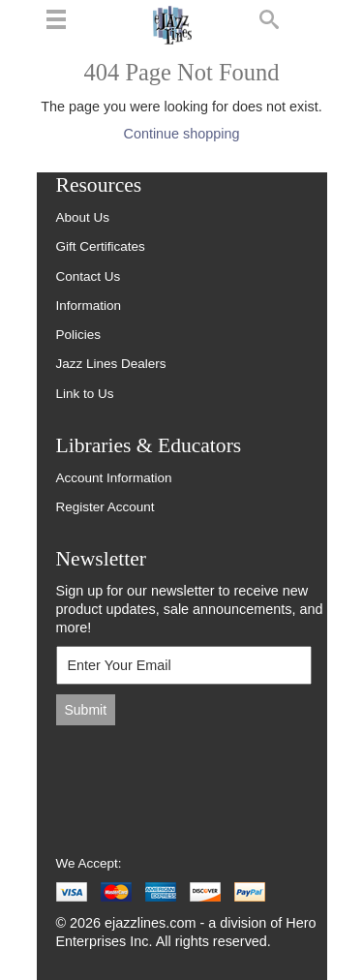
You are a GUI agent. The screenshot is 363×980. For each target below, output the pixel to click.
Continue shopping (181, 134)
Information (89, 306)
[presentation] (187, 780)
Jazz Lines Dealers (111, 364)
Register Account (106, 507)
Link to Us (85, 394)
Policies (79, 335)
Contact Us (89, 276)
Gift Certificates (101, 246)
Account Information (114, 478)
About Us (83, 217)
